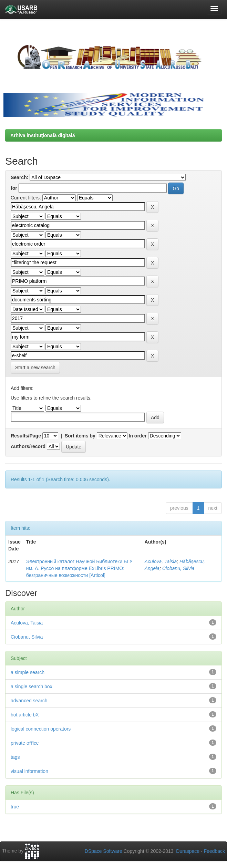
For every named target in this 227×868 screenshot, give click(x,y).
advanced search (29, 701)
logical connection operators (41, 729)
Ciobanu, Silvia (178, 568)
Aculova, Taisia (161, 561)
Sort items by (80, 436)
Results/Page (26, 436)
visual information (29, 771)
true (15, 807)
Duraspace (188, 851)
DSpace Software (104, 851)
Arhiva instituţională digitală (43, 135)
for (14, 188)
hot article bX (25, 715)
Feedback (214, 851)
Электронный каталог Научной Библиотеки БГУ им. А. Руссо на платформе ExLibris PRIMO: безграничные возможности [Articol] (79, 568)
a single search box (32, 686)
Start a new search (35, 368)
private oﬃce (25, 743)
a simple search (28, 672)
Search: (19, 177)
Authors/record (28, 446)
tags (15, 757)
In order (138, 436)
